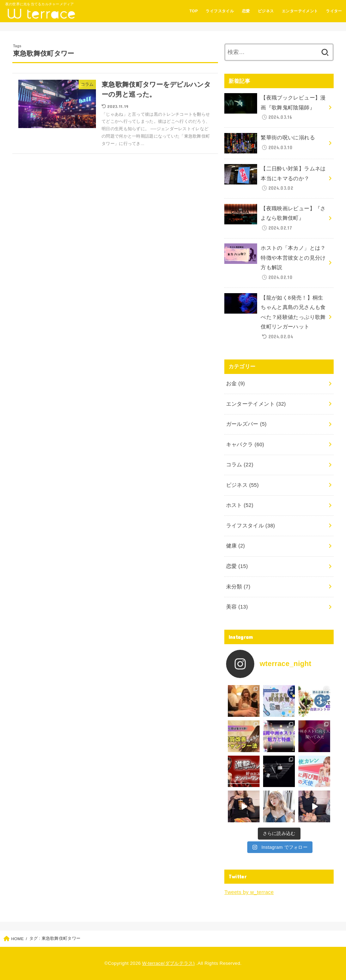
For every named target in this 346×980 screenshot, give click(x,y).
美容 (237, 607)
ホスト (240, 505)
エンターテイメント (300, 11)
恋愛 (246, 11)
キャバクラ (245, 444)
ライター (334, 11)
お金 (236, 383)
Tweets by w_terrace (249, 892)
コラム (240, 465)
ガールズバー (246, 424)
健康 (236, 546)
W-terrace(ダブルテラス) (168, 963)
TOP (194, 11)
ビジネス (266, 11)
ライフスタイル (220, 11)
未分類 (238, 587)
